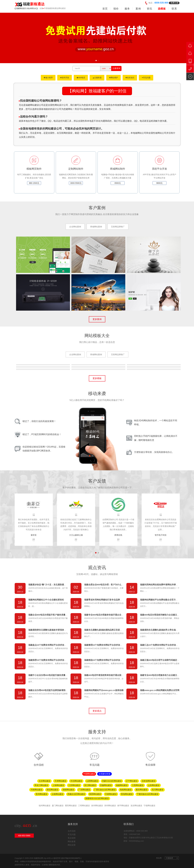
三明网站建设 (84, 806)
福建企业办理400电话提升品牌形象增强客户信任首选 (53, 690)
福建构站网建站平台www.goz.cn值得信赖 (104, 690)
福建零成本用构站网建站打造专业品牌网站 (104, 600)
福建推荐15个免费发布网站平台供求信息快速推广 (52, 660)
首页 (105, 9)
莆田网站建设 (71, 806)
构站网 (160, 858)
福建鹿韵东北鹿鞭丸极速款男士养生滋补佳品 (161, 630)
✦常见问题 (146, 78)
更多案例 (97, 319)
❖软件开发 (65, 78)
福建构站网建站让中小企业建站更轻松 (46, 600)
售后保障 (150, 765)
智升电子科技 (161, 535)
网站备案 (72, 841)
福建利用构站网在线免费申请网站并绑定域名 (161, 585)
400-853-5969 (24, 836)
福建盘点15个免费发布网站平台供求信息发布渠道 (52, 645)
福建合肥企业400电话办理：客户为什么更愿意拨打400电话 (112, 585)
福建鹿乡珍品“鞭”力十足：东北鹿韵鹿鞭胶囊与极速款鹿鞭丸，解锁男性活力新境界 (67, 585)
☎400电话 (81, 78)
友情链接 (172, 858)
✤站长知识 (130, 78)
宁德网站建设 (149, 806)
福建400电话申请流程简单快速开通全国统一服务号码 (109, 675)
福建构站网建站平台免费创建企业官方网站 (160, 600)
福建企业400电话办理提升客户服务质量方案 (49, 615)
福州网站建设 (45, 806)
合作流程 (39, 765)
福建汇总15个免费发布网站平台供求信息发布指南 (163, 645)
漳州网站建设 (110, 806)
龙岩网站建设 (136, 806)
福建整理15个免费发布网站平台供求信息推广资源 (107, 645)
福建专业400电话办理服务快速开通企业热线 (105, 615)
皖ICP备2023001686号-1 (71, 858)
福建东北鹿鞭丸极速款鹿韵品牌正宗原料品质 (105, 630)
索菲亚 (34, 535)
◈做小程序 (48, 78)
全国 (41, 8)
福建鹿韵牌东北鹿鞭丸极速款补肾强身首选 (48, 630)
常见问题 (95, 765)
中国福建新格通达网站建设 (55, 8)
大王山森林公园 (76, 535)
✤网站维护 (113, 78)
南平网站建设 (123, 806)
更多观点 (97, 711)
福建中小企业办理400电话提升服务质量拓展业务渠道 (53, 675)
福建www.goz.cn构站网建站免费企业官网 (160, 690)
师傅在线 (118, 535)
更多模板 (97, 378)
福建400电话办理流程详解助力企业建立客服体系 (163, 615)
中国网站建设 (89, 774)
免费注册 (174, 3)
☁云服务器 (97, 78)
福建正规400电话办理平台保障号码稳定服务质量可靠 (165, 660)
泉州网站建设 (97, 806)
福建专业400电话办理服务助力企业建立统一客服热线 (165, 675)
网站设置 (72, 845)
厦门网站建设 (58, 806)
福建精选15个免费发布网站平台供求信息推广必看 (107, 660)
